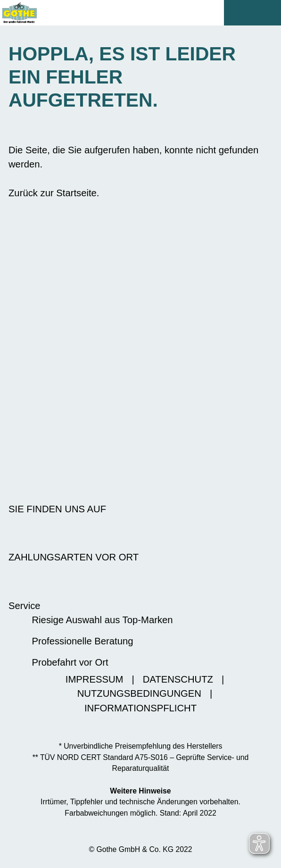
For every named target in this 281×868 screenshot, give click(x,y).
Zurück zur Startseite (53, 193)
